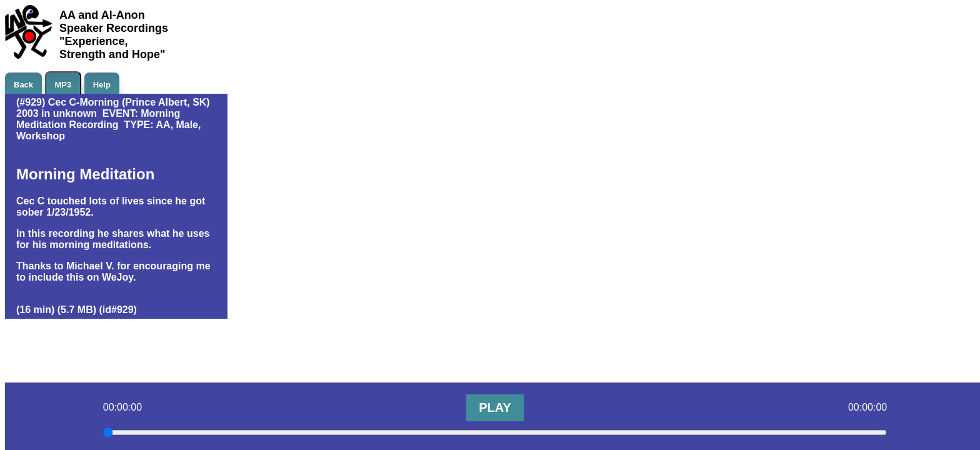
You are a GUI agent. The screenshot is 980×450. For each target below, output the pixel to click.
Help (102, 85)
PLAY (495, 407)
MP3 (63, 85)
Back (23, 85)
